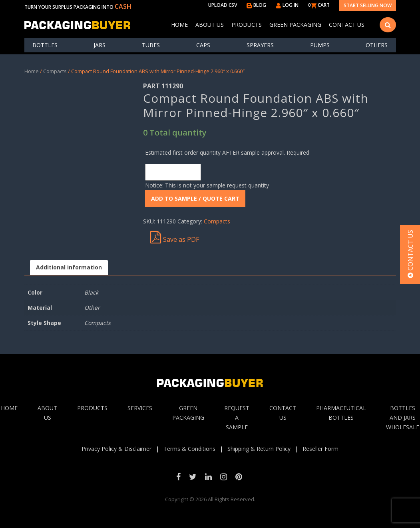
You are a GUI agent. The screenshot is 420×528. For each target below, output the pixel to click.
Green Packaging (295, 25)
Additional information (69, 267)
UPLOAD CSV (223, 5)
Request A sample (237, 417)
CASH (123, 6)
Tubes (151, 45)
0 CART (319, 5)
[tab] (69, 268)
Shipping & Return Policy (259, 449)
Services (140, 408)
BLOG (256, 5)
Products (247, 25)
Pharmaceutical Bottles (341, 413)
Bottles (45, 45)
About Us (210, 25)
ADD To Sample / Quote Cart (195, 198)
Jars (100, 45)
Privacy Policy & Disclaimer (116, 449)
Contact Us (347, 25)
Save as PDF (175, 237)
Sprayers (260, 45)
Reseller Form (320, 449)
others (377, 45)
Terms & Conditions (189, 449)
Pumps (320, 45)
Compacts (55, 71)
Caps (203, 45)
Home (179, 25)
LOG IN (287, 5)
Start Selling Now (368, 5)
